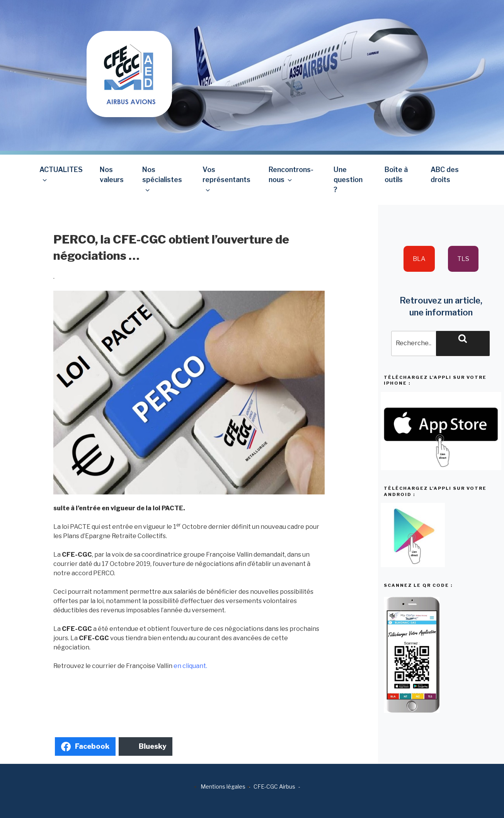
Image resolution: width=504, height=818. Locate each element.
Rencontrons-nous (291, 175)
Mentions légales (223, 786)
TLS (463, 259)
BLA (419, 259)
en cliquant (190, 666)
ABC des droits (445, 175)
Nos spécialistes (162, 180)
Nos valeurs (112, 175)
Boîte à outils (396, 175)
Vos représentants (226, 180)
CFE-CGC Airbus (274, 786)
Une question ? (348, 180)
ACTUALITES (61, 175)
